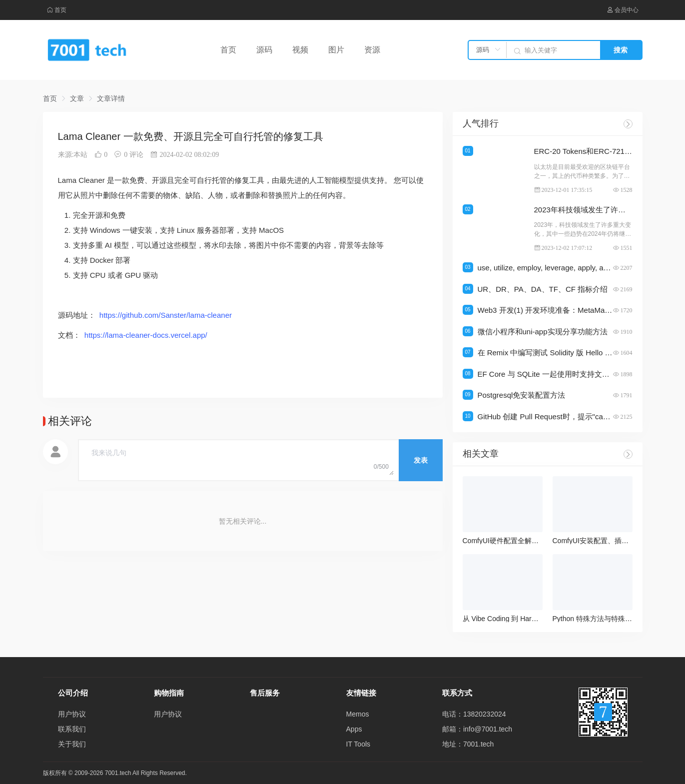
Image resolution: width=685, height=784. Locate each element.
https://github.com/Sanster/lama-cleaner (166, 315)
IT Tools (358, 744)
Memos (358, 714)
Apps (354, 729)
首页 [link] (50, 98)
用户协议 (72, 714)
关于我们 (72, 744)
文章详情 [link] (111, 98)
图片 (336, 50)
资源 (372, 50)
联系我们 (72, 729)
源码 (264, 50)
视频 (300, 50)
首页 (57, 10)
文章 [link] (77, 98)
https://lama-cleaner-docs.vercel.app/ (146, 335)
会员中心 (623, 10)
